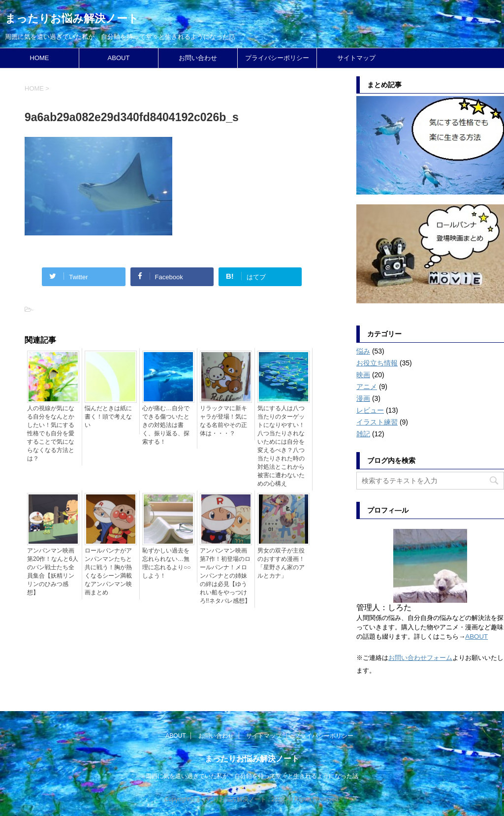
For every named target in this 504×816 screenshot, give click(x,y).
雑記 (363, 434)
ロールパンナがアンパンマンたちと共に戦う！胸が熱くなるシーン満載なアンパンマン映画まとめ (108, 571)
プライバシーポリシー (277, 58)
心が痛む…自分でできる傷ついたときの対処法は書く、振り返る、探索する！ (166, 425)
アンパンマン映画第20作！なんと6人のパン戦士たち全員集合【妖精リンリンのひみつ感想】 (53, 571)
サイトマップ (356, 58)
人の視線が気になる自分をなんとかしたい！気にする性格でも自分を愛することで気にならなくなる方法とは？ (51, 433)
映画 (363, 375)
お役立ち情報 (377, 363)
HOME (40, 58)
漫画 (363, 398)
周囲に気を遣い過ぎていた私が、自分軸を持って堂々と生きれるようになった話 (252, 776)
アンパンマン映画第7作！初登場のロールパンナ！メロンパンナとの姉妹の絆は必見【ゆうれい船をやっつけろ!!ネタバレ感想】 (225, 576)
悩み (363, 351)
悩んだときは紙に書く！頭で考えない (108, 417)
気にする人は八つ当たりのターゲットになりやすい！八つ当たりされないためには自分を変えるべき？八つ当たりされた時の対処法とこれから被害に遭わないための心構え (281, 446)
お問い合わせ (198, 58)
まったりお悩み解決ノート (72, 18)
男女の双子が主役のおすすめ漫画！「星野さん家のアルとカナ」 (281, 563)
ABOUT (119, 58)
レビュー (370, 410)
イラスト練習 (377, 422)
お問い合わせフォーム (420, 658)
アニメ (367, 387)
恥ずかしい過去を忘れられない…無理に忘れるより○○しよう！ (167, 563)
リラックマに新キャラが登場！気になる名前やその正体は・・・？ (223, 421)
